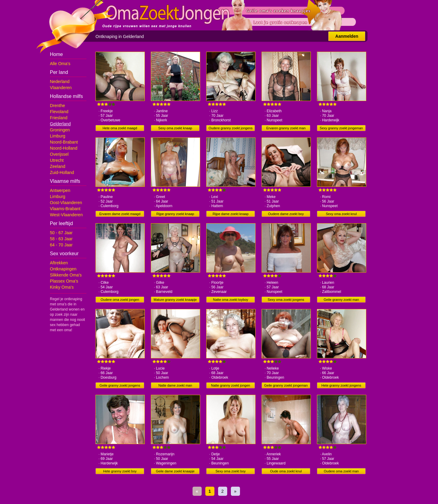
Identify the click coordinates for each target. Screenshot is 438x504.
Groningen (60, 130)
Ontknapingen (63, 269)
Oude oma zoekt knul (286, 471)
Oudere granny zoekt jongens (231, 128)
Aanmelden (347, 36)
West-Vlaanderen (66, 215)
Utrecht (57, 160)
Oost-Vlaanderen (66, 203)
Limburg (58, 136)
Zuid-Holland (62, 172)
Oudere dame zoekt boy (286, 214)
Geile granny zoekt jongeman (286, 385)
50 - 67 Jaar (61, 233)
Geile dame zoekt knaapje (175, 471)
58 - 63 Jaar (61, 239)
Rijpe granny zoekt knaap (175, 214)
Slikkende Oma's (66, 275)
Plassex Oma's (64, 281)
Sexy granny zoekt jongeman (341, 128)
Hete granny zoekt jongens (341, 385)
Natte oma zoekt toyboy (231, 300)
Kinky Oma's (62, 287)
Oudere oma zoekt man (341, 471)
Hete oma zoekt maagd (120, 128)
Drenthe (57, 106)
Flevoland (59, 112)
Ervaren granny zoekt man (286, 128)
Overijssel (59, 154)
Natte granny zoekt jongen (231, 385)
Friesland (59, 118)
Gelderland (60, 124)
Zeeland (58, 166)
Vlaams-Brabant (65, 209)
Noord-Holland (64, 148)
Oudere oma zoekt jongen (120, 300)
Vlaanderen (61, 88)
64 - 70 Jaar (61, 245)
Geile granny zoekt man (341, 300)
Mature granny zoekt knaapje (175, 300)
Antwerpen (60, 190)
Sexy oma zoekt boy (230, 471)
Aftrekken (59, 263)
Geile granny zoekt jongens (120, 385)
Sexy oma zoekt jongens (286, 300)
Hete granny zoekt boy (120, 471)
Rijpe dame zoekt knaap (231, 214)
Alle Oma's (60, 64)
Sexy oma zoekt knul (341, 214)
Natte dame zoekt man (175, 385)
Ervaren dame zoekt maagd (120, 214)
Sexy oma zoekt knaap (175, 128)
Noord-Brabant (64, 142)
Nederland (60, 82)
